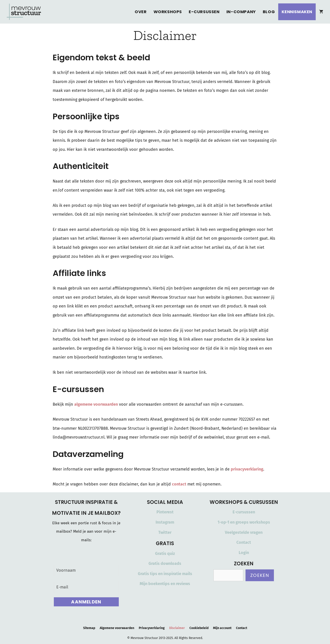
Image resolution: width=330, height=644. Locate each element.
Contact (244, 542)
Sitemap (89, 628)
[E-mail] (86, 587)
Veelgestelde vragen (244, 532)
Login (244, 553)
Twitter (165, 532)
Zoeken (260, 575)
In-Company (241, 12)
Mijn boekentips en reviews (165, 584)
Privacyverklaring (152, 628)
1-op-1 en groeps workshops (244, 522)
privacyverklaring (247, 469)
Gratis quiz (165, 554)
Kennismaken (297, 12)
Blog (269, 12)
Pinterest (165, 512)
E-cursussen (204, 12)
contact (179, 484)
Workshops (168, 12)
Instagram (165, 522)
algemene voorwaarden (96, 404)
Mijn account (222, 628)
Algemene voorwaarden (117, 628)
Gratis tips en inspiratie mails (165, 574)
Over (141, 12)
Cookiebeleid (199, 628)
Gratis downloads (165, 563)
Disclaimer (177, 628)
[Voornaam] (86, 570)
